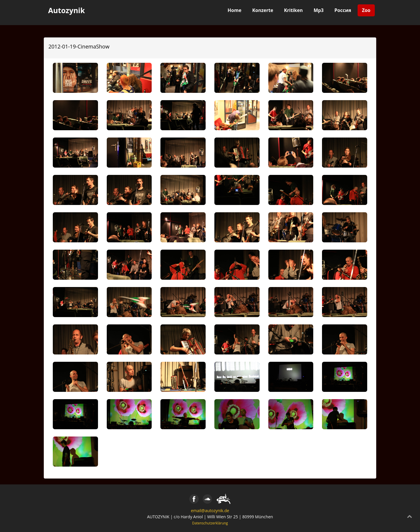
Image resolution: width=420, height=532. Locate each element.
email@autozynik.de (210, 511)
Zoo (366, 10)
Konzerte (263, 10)
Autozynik (66, 10)
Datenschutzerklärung (210, 523)
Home (234, 10)
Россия (343, 10)
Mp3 (318, 10)
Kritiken (294, 10)
